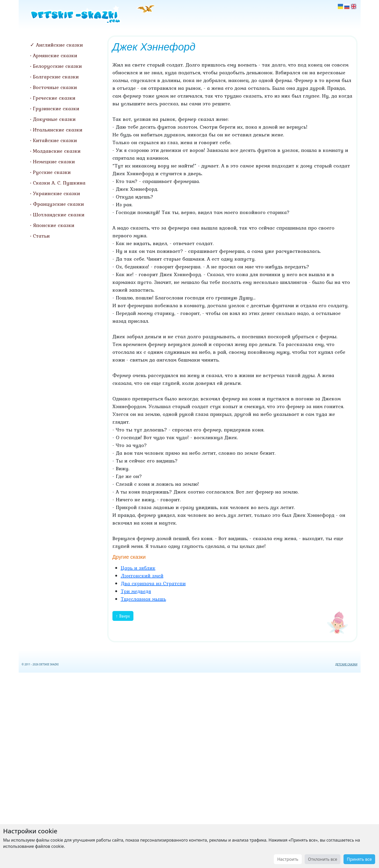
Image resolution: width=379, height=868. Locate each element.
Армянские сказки (55, 55)
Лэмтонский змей (142, 576)
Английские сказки (59, 45)
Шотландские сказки (59, 215)
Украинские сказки (56, 193)
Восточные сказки (55, 87)
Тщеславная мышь (143, 599)
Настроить (288, 859)
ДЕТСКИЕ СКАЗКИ (346, 664)
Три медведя (136, 591)
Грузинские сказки (56, 108)
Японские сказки (54, 225)
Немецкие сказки (54, 161)
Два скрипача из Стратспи (153, 583)
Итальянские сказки (58, 130)
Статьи (41, 236)
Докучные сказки (54, 119)
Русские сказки (52, 172)
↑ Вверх (123, 616)
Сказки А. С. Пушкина (59, 183)
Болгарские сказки (56, 77)
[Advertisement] (190, 769)
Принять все (359, 859)
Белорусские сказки (57, 66)
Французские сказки (58, 204)
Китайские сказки (55, 140)
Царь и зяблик (138, 568)
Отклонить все (323, 859)
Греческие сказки (54, 98)
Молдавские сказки (57, 151)
